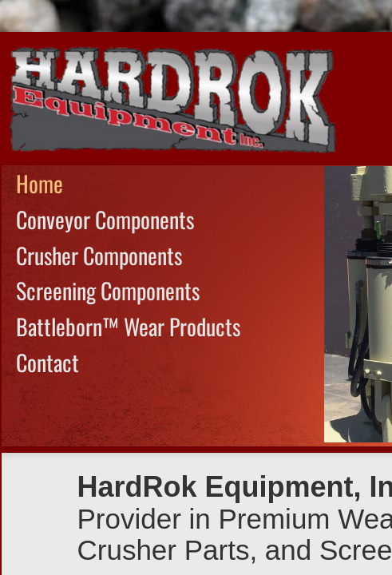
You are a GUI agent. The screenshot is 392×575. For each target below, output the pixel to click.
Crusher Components (99, 255)
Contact (48, 362)
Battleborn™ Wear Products (128, 326)
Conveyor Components (105, 219)
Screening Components (108, 290)
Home (40, 183)
